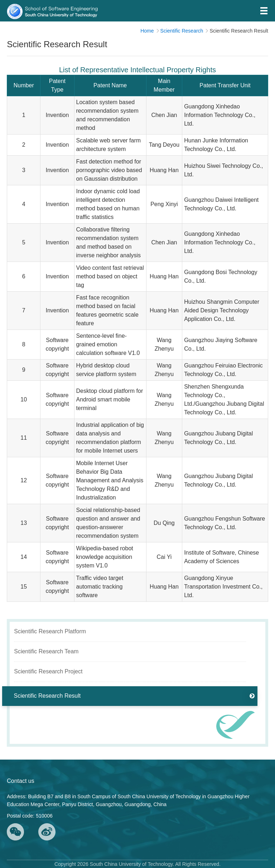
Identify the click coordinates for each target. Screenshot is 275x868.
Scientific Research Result (239, 31)
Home (147, 31)
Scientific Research (182, 31)
